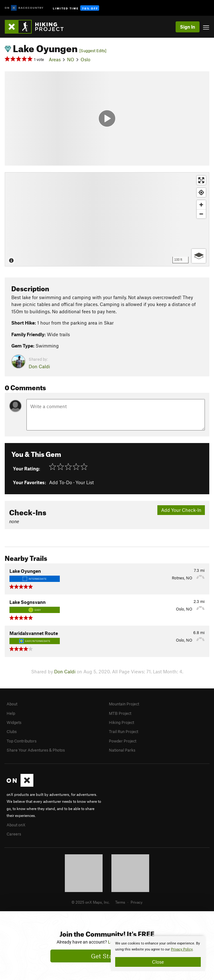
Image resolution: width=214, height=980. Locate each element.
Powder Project (123, 741)
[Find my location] (201, 192)
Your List (85, 482)
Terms (120, 902)
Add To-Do (61, 482)
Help (11, 713)
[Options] (199, 256)
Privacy (137, 902)
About (12, 704)
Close (158, 962)
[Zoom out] (201, 214)
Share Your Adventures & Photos (36, 750)
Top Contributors (22, 741)
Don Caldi (39, 366)
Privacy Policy (182, 949)
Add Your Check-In (181, 510)
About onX (16, 825)
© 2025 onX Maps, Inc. (91, 902)
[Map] (107, 219)
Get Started (107, 956)
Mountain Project (124, 704)
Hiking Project (121, 722)
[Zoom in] (201, 205)
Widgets (14, 722)
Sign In (188, 27)
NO (71, 59)
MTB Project (120, 713)
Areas (55, 59)
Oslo (85, 59)
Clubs (12, 731)
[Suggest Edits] (93, 51)
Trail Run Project (124, 731)
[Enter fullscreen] (201, 180)
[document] (158, 954)
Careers (14, 834)
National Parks (122, 750)
